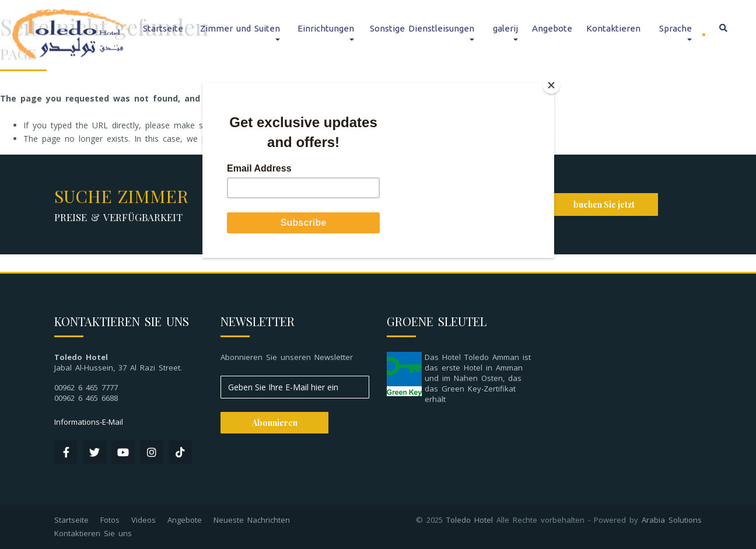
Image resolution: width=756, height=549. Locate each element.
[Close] (551, 85)
